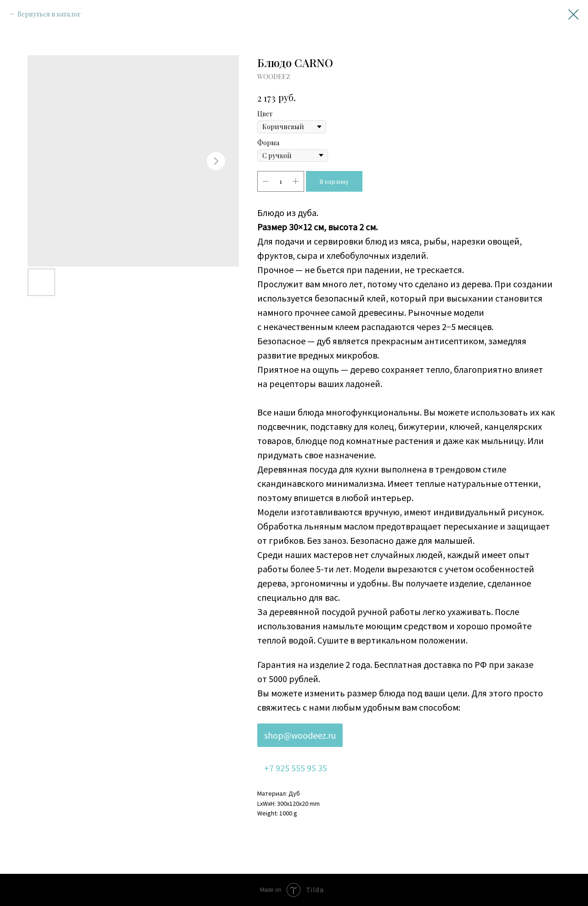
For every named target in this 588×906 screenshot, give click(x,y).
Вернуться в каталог (49, 14)
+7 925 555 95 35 (296, 768)
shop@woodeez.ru (300, 735)
